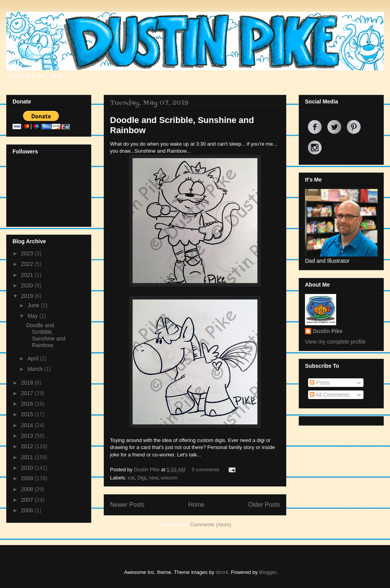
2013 (28, 436)
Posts (320, 383)
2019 (28, 296)
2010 (28, 468)
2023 (28, 253)
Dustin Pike (147, 470)
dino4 (222, 572)
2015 (28, 414)
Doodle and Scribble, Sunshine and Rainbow (46, 335)
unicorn (169, 478)
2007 (28, 500)
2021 (28, 275)
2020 (28, 285)
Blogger (268, 572)
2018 (28, 383)
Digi (142, 478)
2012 (28, 446)
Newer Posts (127, 505)
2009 (28, 478)
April (34, 358)
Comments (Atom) (210, 525)
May (33, 316)
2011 (28, 457)
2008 (28, 489)
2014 (28, 425)
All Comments (330, 395)
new (153, 478)
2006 (28, 510)
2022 (28, 264)
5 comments (206, 470)
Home (197, 505)
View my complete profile (335, 342)
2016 (28, 404)
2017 (28, 393)
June (34, 305)
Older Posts (264, 505)
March (36, 369)
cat (131, 478)
